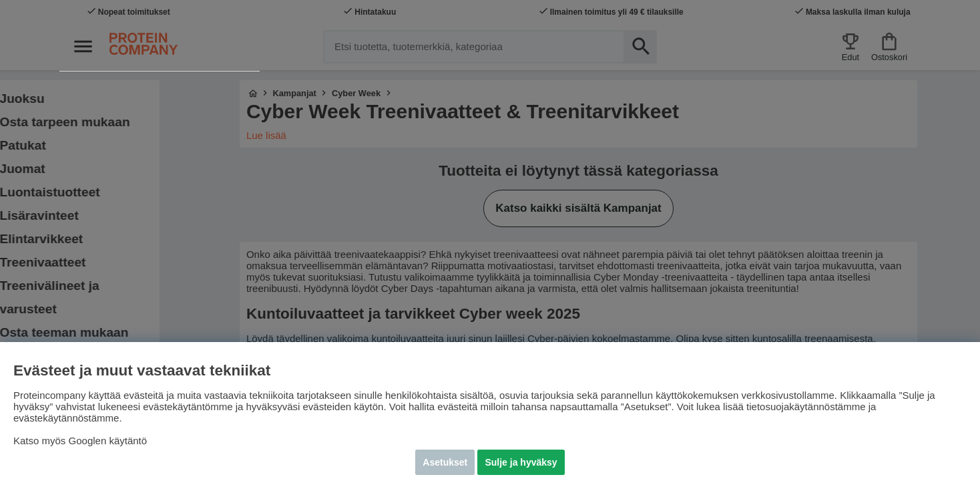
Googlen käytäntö (108, 441)
